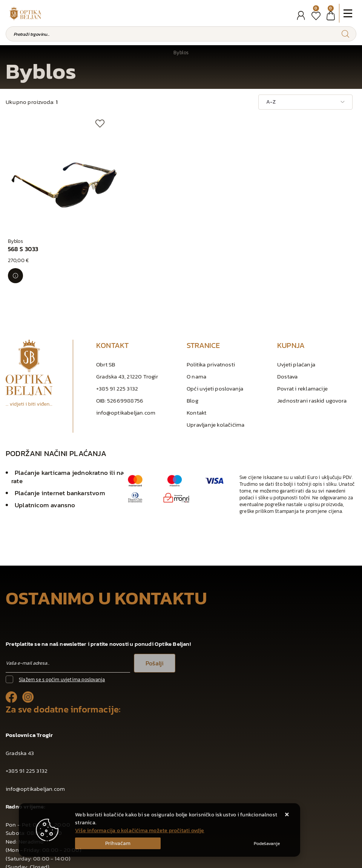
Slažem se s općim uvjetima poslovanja (62, 636)
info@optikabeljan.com (126, 369)
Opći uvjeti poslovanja (215, 345)
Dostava (287, 333)
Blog (193, 357)
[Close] (118, 843)
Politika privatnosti (211, 321)
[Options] (267, 844)
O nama (196, 333)
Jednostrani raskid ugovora (312, 357)
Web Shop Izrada (89, 860)
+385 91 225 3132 (117, 345)
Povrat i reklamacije (302, 345)
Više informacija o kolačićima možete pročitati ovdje (140, 831)
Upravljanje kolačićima (216, 381)
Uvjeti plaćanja (296, 321)
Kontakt (196, 369)
